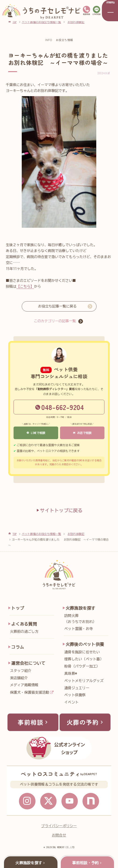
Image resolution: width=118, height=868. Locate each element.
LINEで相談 (36, 433)
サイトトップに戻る (59, 510)
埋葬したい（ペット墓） (84, 659)
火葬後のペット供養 (85, 644)
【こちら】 (25, 286)
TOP (14, 534)
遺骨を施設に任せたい (82, 652)
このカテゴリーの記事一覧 (55, 321)
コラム (18, 647)
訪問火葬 (88, 619)
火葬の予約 (86, 722)
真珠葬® (71, 674)
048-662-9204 (60, 407)
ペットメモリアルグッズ (84, 681)
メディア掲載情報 (24, 685)
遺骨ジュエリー (77, 688)
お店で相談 (82, 433)
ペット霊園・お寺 (79, 629)
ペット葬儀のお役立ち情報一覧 (41, 534)
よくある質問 (24, 624)
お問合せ (59, 835)
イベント (71, 702)
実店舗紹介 (19, 678)
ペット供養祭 (75, 695)
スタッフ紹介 (21, 671)
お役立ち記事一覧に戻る (57, 306)
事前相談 (33, 722)
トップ (18, 608)
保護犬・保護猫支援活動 (30, 692)
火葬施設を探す (81, 608)
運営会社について (28, 663)
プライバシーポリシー (59, 826)
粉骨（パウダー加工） (82, 666)
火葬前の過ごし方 (24, 632)
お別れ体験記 (76, 534)
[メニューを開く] (110, 11)
